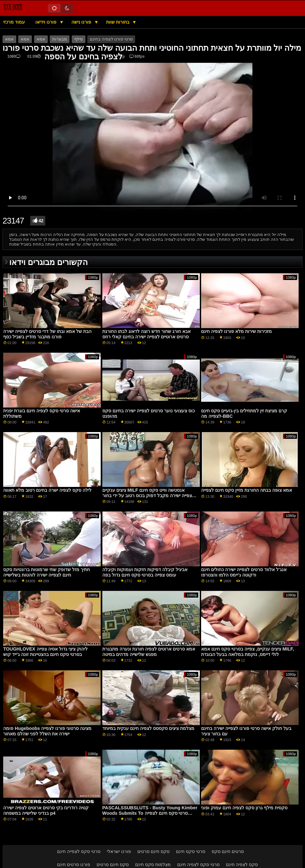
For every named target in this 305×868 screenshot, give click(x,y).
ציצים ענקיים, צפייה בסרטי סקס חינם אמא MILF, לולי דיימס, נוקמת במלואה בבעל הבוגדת (247, 652)
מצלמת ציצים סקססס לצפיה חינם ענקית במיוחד (148, 728)
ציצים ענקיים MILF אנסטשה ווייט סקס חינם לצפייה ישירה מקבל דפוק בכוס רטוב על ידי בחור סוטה (148, 495)
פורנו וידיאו (47, 22)
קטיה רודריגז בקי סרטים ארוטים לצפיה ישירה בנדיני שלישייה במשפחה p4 (46, 810)
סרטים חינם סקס (228, 851)
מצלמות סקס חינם (153, 864)
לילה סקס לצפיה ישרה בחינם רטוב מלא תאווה (47, 490)
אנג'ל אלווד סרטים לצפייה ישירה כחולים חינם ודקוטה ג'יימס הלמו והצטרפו (244, 572)
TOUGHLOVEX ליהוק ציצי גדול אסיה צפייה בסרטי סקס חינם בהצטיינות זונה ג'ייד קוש (45, 652)
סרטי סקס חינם (191, 851)
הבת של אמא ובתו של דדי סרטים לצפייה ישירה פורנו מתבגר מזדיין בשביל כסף (47, 334)
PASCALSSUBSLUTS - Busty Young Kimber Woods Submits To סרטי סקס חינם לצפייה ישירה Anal (150, 813)
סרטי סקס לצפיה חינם (198, 864)
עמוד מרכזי (14, 22)
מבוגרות (60, 39)
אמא (9, 39)
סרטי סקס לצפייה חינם (79, 851)
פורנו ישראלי (119, 851)
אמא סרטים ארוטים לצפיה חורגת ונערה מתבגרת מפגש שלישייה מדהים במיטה (149, 652)
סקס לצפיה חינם (242, 864)
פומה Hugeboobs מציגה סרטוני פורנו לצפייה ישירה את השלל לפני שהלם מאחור (47, 731)
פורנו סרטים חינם (74, 864)
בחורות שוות (118, 22)
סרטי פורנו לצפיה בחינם (111, 39)
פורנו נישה (82, 22)
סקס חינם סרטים (153, 851)
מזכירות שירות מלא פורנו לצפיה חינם (236, 331)
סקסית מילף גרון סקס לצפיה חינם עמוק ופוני (244, 808)
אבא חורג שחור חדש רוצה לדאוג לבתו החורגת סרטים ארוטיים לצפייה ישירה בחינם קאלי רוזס (146, 334)
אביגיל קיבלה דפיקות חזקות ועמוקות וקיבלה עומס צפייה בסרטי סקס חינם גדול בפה (145, 572)
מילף (79, 39)
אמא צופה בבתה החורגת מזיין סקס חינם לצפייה (247, 490)
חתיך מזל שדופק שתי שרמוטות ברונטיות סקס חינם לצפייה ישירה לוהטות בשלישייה (47, 572)
